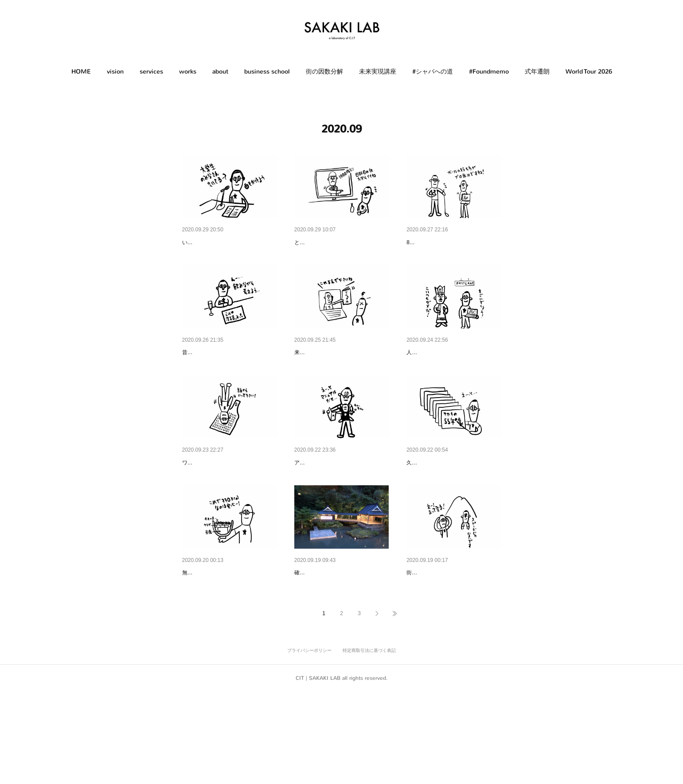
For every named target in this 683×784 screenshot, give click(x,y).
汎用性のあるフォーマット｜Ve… (453, 508)
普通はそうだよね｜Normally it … (229, 375)
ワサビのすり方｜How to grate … (228, 508)
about (220, 72)
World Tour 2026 (589, 72)
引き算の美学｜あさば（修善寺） (341, 642)
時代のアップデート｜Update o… (341, 508)
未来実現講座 (378, 72)
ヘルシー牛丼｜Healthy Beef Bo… (229, 642)
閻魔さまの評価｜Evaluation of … (453, 375)
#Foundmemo (489, 72)
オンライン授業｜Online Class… (228, 242)
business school (267, 72)
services (151, 72)
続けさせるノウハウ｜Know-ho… (453, 242)
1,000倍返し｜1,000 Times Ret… (340, 242)
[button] (81, 72)
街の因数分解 (324, 72)
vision (115, 72)
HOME (81, 72)
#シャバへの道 (433, 72)
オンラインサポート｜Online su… (341, 375)
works (188, 72)
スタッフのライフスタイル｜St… (453, 642)
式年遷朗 (537, 72)
